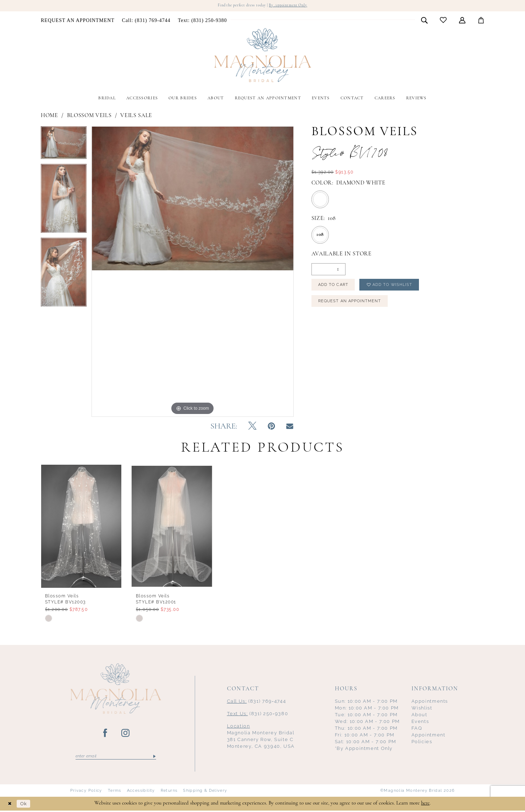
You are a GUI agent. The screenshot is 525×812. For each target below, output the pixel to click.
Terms (115, 792)
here (425, 805)
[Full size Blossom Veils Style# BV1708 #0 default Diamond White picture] (193, 272)
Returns (169, 792)
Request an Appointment (352, 305)
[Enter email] (116, 757)
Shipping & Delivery (205, 792)
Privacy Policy (86, 792)
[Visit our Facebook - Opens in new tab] (106, 734)
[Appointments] (78, 21)
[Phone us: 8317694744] (146, 21)
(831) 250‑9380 (258, 714)
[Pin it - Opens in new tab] (271, 427)
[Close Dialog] (11, 805)
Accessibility (141, 792)
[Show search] (424, 21)
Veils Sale (136, 116)
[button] (462, 21)
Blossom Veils (89, 116)
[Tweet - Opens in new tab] (252, 427)
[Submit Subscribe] (154, 757)
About (419, 715)
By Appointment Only (292, 6)
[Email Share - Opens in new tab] (290, 427)
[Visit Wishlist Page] (443, 21)
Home (49, 116)
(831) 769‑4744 (257, 702)
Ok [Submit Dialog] (26, 805)
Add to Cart (336, 287)
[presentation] (81, 527)
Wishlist (422, 709)
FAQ (417, 729)
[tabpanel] (64, 145)
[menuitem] (78, 21)
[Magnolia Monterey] (262, 56)
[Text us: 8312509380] (202, 21)
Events (420, 722)
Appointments (430, 702)
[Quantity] (328, 270)
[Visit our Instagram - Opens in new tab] (126, 734)
